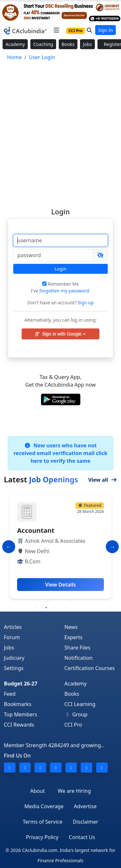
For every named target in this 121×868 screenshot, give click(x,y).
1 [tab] (36, 608)
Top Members (20, 714)
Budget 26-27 (21, 684)
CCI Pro (73, 725)
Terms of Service (43, 822)
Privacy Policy (42, 837)
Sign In (106, 30)
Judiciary (14, 658)
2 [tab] (46, 608)
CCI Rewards (19, 725)
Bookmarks (18, 704)
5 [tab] (75, 608)
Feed (10, 694)
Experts (74, 637)
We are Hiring (74, 791)
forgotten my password (64, 291)
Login (60, 269)
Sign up (85, 303)
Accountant (36, 530)
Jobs (87, 44)
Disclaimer (85, 822)
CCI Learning (80, 704)
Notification (79, 658)
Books (68, 44)
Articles (13, 627)
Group (76, 714)
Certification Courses (90, 668)
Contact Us (82, 837)
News (71, 627)
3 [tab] (56, 608)
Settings (14, 668)
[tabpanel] (60, 547)
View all (103, 480)
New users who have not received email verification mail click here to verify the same (60, 453)
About (37, 791)
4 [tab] (66, 608)
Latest (41, 479)
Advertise (85, 806)
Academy (15, 44)
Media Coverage (44, 806)
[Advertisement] (60, 131)
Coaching (43, 44)
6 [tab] (85, 608)
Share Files (77, 648)
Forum (12, 637)
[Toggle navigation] (56, 30)
